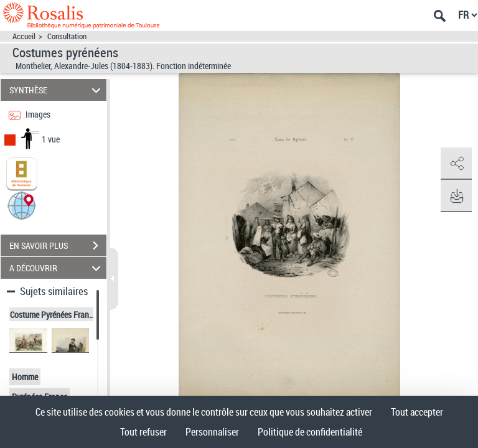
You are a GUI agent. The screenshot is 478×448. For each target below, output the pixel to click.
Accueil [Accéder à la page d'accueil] (24, 36)
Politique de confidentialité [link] (310, 432)
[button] (22, 205)
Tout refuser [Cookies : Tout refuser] (143, 432)
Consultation (67, 36)
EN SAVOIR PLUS (58, 246)
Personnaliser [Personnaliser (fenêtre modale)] (212, 432)
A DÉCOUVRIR (57, 268)
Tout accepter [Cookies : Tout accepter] (417, 412)
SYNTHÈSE (57, 90)
